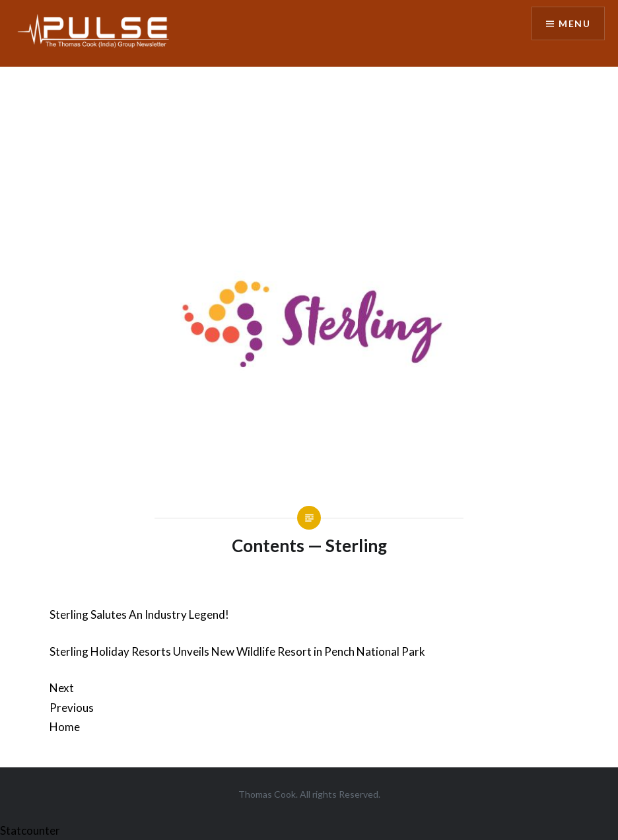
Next (62, 688)
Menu (574, 23)
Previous (72, 708)
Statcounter (30, 830)
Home (65, 727)
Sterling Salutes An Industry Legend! (139, 614)
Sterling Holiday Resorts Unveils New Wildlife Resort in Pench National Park (237, 651)
